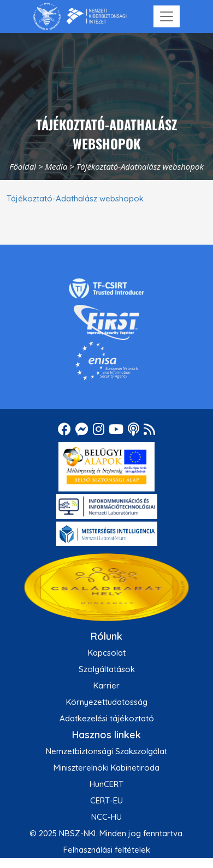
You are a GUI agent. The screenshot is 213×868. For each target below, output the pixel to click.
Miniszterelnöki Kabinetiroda (106, 768)
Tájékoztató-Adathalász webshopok (75, 198)
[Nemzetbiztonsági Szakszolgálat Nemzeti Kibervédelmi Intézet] (80, 16)
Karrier (106, 685)
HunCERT (106, 784)
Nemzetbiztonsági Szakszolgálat (106, 751)
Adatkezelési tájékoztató (107, 718)
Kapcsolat (107, 653)
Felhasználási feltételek (107, 850)
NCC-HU (106, 817)
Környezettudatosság (107, 702)
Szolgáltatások (107, 669)
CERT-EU (106, 800)
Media (56, 166)
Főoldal (23, 166)
